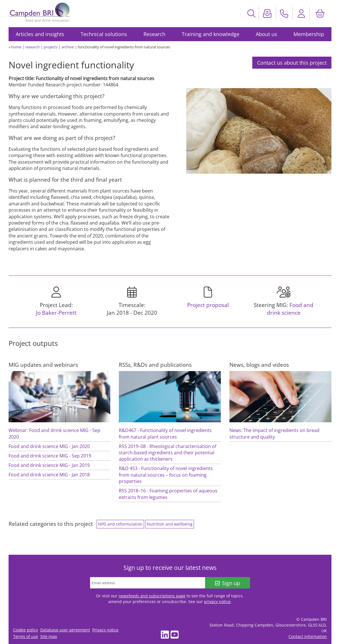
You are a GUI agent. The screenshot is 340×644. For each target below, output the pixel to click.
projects (51, 47)
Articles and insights (40, 34)
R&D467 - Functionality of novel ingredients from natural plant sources (165, 433)
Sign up (228, 583)
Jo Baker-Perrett (56, 313)
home (16, 47)
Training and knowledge (211, 34)
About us (266, 34)
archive (68, 47)
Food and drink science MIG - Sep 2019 (50, 456)
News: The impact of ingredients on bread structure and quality (274, 433)
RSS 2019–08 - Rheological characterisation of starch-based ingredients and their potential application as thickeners (168, 453)
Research (154, 34)
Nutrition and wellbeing (170, 524)
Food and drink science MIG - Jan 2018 (49, 475)
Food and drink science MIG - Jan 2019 (49, 465)
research (32, 47)
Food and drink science (290, 309)
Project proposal (208, 305)
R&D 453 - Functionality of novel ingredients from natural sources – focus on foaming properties (166, 475)
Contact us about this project (292, 63)
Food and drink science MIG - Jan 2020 (49, 446)
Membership (309, 34)
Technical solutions (104, 34)
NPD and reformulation (120, 524)
